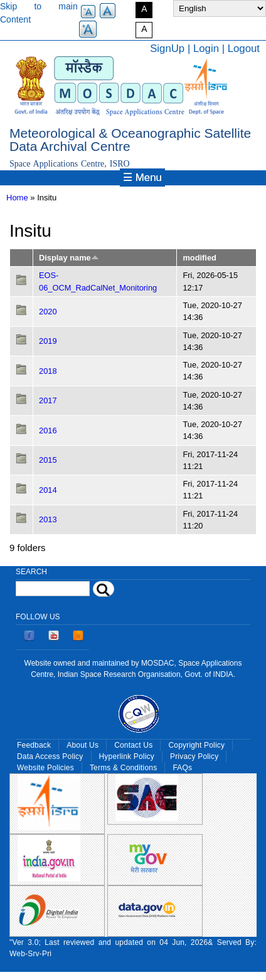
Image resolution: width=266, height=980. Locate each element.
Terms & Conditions (124, 768)
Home (17, 198)
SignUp (167, 49)
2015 (48, 460)
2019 (48, 341)
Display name (69, 258)
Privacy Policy (194, 756)
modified (199, 258)
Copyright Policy (196, 745)
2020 (48, 312)
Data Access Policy (50, 756)
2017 (48, 400)
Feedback (34, 745)
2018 (48, 371)
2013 (48, 519)
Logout (244, 49)
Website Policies (45, 768)
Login (206, 49)
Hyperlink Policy (127, 756)
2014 (48, 490)
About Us (82, 745)
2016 (48, 431)
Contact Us (133, 745)
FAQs (182, 768)
